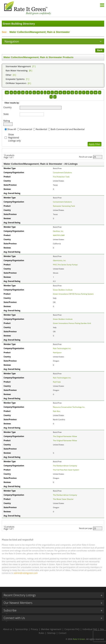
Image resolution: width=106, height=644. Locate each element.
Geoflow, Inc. (58, 231)
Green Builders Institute (63, 290)
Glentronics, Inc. (60, 260)
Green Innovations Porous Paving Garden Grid (72, 323)
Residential (41, 129)
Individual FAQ (90, 629)
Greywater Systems (15, 79)
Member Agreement (51, 629)
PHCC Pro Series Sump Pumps (65, 265)
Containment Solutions (63, 173)
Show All (12, 129)
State (6, 114)
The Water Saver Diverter (63, 499)
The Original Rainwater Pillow (65, 436)
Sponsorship (22, 629)
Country (8, 107)
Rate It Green (79, 639)
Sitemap (51, 633)
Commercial (26, 129)
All (7, 93)
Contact (62, 633)
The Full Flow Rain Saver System (66, 470)
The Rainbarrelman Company (65, 466)
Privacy (34, 629)
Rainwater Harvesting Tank (64, 206)
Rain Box (57, 411)
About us (8, 629)
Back (100, 50)
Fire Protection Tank (61, 177)
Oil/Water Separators (16, 83)
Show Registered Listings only (15, 138)
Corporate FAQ (72, 629)
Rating (7, 121)
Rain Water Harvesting (17, 70)
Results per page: (86, 157)
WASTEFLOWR (59, 235)
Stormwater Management (18, 66)
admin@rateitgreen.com (26, 573)
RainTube (57, 382)
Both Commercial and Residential (68, 129)
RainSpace (57, 353)
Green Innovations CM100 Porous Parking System (73, 294)
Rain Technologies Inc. (62, 348)
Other (9, 75)
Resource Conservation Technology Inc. (69, 407)
